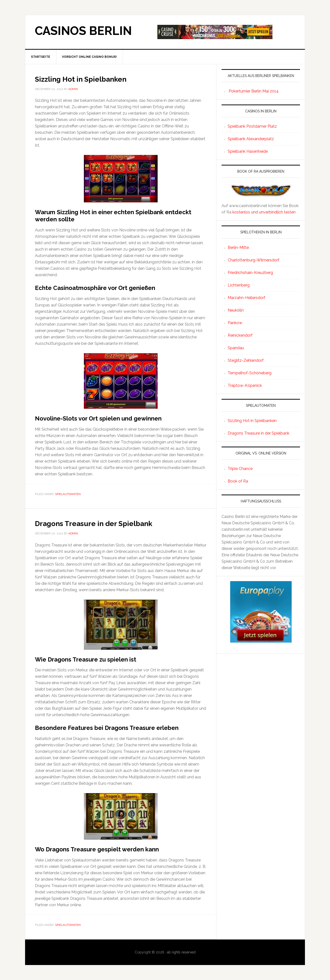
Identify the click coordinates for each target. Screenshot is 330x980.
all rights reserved (181, 952)
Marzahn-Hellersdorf (247, 298)
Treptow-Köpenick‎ (245, 385)
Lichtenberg (239, 285)
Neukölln (236, 310)
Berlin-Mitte (238, 248)
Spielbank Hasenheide (248, 151)
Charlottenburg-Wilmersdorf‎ (254, 260)
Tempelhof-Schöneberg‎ (250, 373)
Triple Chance (240, 469)
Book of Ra (238, 481)
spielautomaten (68, 494)
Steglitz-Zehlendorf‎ (246, 360)
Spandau (236, 348)
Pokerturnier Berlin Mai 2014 (254, 91)
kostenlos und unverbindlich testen (264, 212)
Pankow (235, 323)
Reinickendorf (240, 335)
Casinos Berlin (83, 31)
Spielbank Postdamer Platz (252, 126)
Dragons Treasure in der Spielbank (108, 523)
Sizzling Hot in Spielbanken (93, 78)
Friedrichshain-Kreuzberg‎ (250, 273)
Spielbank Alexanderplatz (251, 139)
